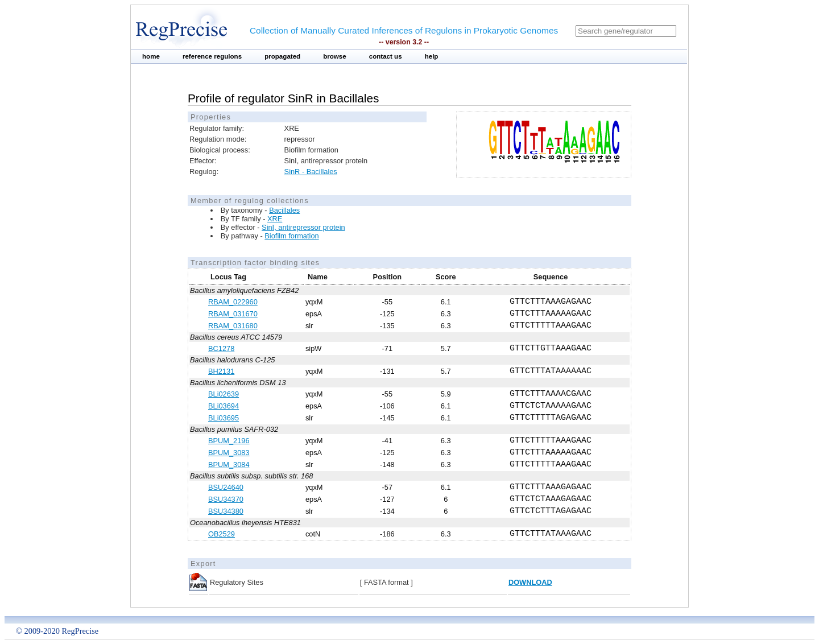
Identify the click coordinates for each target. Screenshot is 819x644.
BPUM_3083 (229, 453)
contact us (386, 56)
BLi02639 (224, 394)
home (151, 56)
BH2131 (221, 371)
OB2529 (222, 534)
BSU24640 (226, 487)
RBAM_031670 (233, 314)
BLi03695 (224, 418)
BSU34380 (226, 511)
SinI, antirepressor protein (303, 227)
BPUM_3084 (229, 465)
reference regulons (212, 56)
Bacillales (284, 210)
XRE (275, 219)
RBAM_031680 (233, 326)
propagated (282, 56)
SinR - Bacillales (311, 172)
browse (335, 56)
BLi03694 (224, 406)
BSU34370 (226, 499)
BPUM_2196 (229, 441)
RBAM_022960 (233, 302)
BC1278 (221, 348)
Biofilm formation (291, 236)
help (432, 56)
